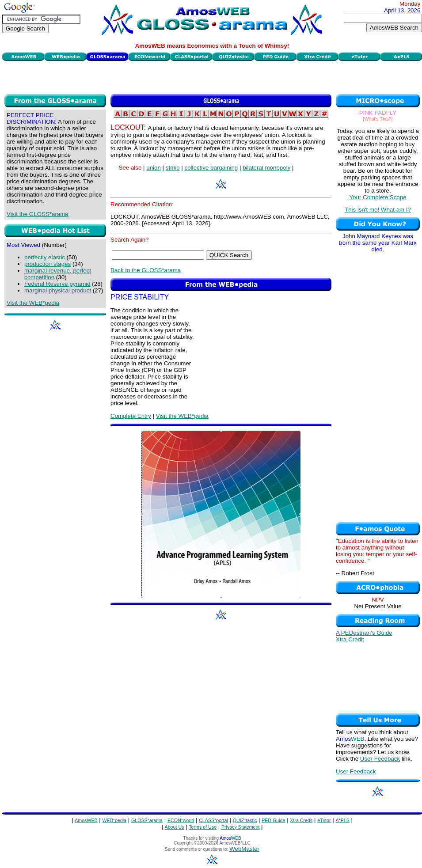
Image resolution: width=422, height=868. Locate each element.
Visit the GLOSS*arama (38, 214)
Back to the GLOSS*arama (146, 270)
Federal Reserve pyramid (57, 284)
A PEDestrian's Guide (364, 633)
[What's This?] (378, 119)
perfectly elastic (45, 257)
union (154, 168)
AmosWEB (86, 820)
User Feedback (380, 759)
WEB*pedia (115, 820)
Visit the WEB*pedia (33, 303)
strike (173, 168)
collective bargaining (211, 168)
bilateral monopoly (266, 168)
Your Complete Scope (378, 197)
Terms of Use (203, 827)
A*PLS (342, 820)
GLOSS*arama (147, 820)
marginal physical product (58, 290)
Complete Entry (131, 416)
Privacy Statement (240, 827)
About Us (175, 827)
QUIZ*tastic (245, 820)
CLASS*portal (213, 820)
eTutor (324, 820)
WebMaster (244, 849)
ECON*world (181, 820)
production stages (48, 264)
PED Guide (273, 820)
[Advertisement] (212, 76)
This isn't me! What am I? (378, 210)
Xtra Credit (350, 639)
